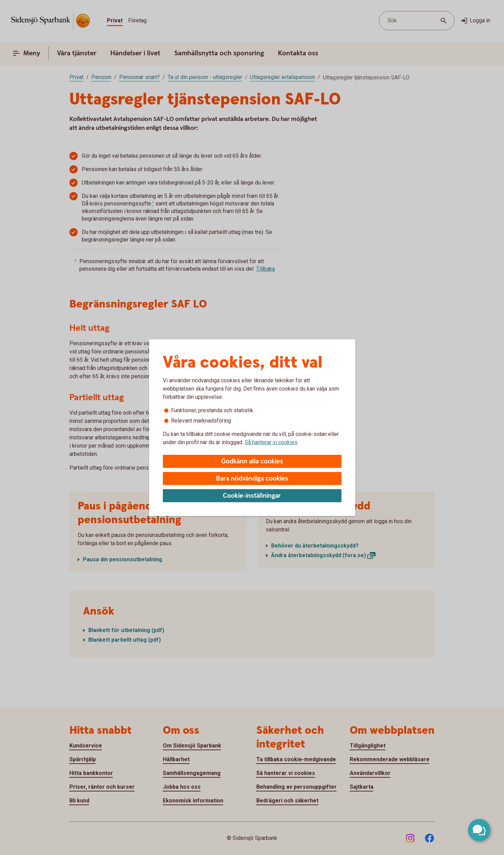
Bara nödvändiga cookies (252, 479)
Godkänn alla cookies (252, 462)
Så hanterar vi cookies (271, 442)
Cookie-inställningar (252, 496)
